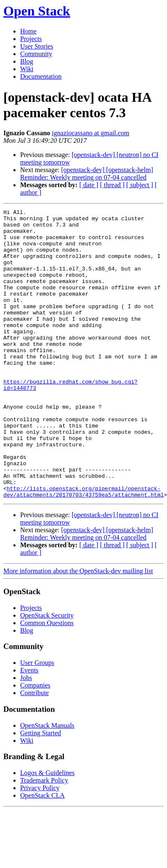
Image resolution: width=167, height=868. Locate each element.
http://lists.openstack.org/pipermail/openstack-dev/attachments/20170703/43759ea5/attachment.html (83, 549)
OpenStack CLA (42, 853)
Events (29, 728)
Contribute (34, 751)
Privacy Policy (40, 846)
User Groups (37, 720)
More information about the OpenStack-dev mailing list (78, 629)
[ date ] (89, 185)
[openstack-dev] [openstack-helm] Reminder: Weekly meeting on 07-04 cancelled (87, 174)
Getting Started (40, 791)
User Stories (37, 46)
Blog (27, 61)
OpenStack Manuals (47, 783)
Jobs (26, 735)
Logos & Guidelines (47, 831)
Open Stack (37, 11)
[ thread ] (112, 185)
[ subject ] (140, 185)
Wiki (27, 69)
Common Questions (47, 681)
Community (36, 54)
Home (28, 31)
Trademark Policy (44, 838)
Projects (31, 39)
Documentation (41, 76)
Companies (35, 743)
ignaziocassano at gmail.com (91, 133)
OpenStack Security (47, 673)
